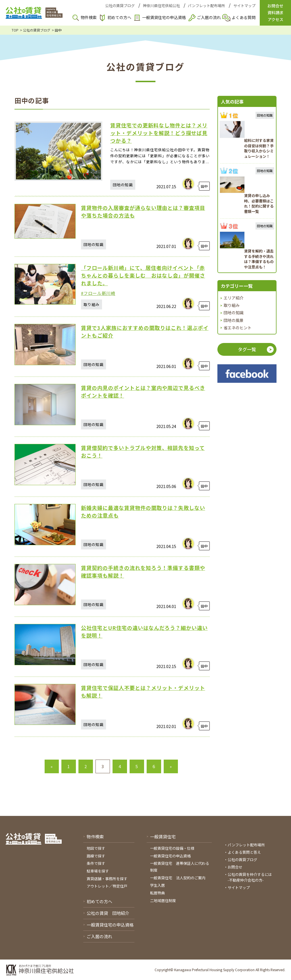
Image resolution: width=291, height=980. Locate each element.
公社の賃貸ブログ (120, 6)
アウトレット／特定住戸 (107, 886)
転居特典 (157, 893)
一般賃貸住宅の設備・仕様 (172, 848)
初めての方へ (119, 17)
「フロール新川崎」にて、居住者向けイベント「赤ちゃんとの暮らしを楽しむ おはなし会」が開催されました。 (143, 275)
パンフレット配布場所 (206, 6)
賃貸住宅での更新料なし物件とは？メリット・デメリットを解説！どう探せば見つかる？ (159, 133)
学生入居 (157, 885)
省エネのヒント (238, 328)
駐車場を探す (98, 871)
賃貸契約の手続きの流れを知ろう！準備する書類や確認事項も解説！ (143, 571)
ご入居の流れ (209, 17)
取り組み (232, 305)
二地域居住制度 (163, 901)
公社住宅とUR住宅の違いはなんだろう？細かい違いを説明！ (144, 631)
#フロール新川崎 (98, 293)
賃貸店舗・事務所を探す (107, 879)
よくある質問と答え (244, 852)
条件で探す (96, 863)
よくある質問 (244, 17)
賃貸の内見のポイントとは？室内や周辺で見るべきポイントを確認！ (143, 391)
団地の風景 (234, 320)
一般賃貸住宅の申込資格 (164, 17)
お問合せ (235, 867)
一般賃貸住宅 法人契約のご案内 (178, 878)
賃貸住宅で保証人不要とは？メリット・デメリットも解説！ (143, 691)
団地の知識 (234, 313)
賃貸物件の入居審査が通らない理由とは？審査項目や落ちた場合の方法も (143, 211)
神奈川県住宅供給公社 (161, 6)
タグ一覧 (247, 349)
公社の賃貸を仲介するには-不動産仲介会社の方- (250, 877)
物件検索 (89, 17)
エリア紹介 (234, 298)
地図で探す (96, 848)
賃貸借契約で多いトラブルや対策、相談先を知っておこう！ (143, 451)
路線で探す (96, 856)
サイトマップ (244, 6)
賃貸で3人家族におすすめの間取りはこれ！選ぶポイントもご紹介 (145, 331)
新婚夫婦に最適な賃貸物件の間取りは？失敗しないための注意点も (143, 511)
